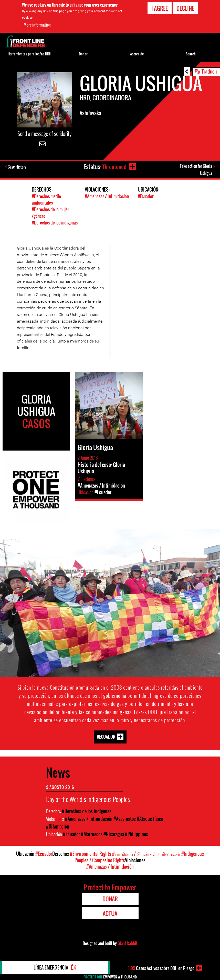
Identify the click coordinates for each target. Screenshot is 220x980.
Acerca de (137, 54)
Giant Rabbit (127, 943)
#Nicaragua (114, 834)
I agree (160, 8)
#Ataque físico (150, 819)
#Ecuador (146, 197)
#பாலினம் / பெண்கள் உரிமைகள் (146, 854)
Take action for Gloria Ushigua (196, 170)
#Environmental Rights (91, 854)
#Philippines (137, 834)
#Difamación (58, 827)
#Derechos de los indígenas (55, 223)
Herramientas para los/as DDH (29, 54)
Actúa (110, 914)
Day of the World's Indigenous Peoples (88, 799)
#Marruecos (92, 834)
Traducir (209, 71)
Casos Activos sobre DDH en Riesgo (161, 968)
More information (37, 25)
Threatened (114, 167)
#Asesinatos (125, 819)
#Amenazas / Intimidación (107, 197)
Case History (18, 167)
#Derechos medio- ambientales (47, 200)
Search (191, 54)
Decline (185, 8)
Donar (83, 54)
